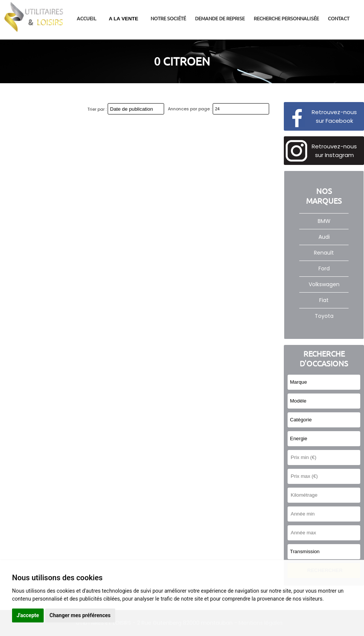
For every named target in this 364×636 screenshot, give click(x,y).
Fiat (324, 300)
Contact (339, 18)
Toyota (324, 316)
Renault (324, 253)
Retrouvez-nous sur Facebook (334, 116)
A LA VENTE (123, 19)
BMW (324, 221)
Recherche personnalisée (286, 18)
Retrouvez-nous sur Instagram (334, 151)
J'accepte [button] (28, 615)
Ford (324, 268)
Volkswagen (324, 284)
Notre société (168, 18)
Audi (324, 237)
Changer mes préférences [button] (80, 615)
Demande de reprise (220, 18)
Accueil (87, 18)
